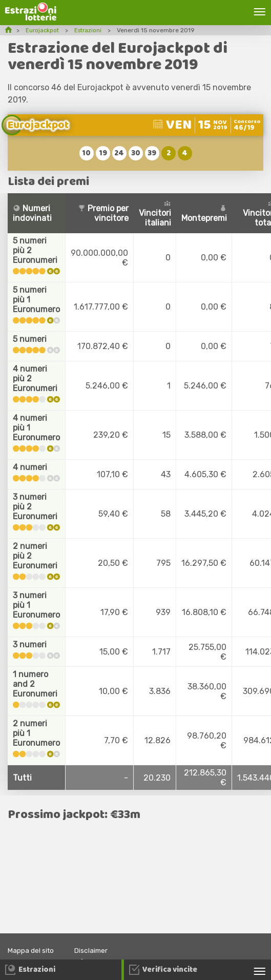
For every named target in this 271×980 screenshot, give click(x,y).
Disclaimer (96, 951)
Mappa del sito (33, 951)
